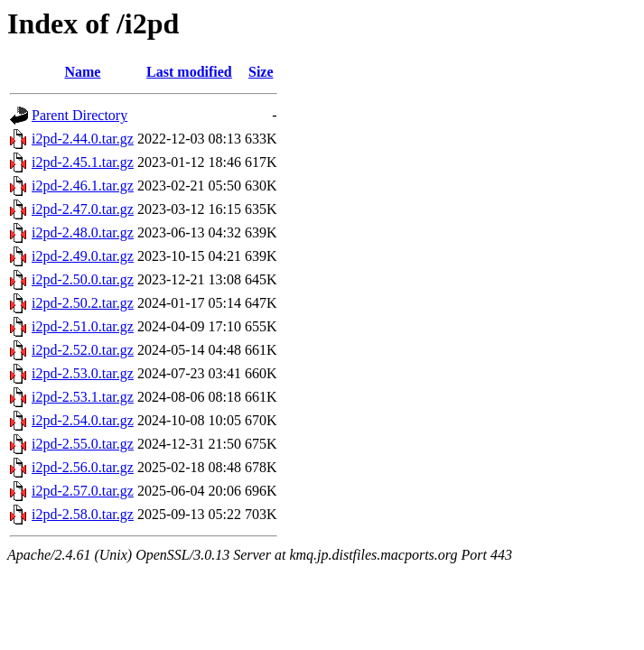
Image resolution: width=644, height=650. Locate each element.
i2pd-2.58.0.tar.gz (83, 514)
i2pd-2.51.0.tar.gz (83, 326)
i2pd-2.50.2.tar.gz (83, 303)
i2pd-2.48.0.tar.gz (83, 232)
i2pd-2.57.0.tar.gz (83, 491)
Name (82, 72)
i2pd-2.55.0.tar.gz (83, 444)
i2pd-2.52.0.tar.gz (83, 350)
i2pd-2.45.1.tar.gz (83, 162)
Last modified (189, 72)
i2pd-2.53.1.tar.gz (83, 397)
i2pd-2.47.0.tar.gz (83, 209)
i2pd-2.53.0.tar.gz (83, 373)
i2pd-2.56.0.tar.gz (83, 467)
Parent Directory (79, 115)
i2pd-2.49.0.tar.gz (83, 256)
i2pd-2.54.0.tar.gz (83, 420)
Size (261, 72)
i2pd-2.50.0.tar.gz (83, 279)
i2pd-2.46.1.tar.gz (83, 186)
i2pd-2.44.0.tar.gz (83, 139)
